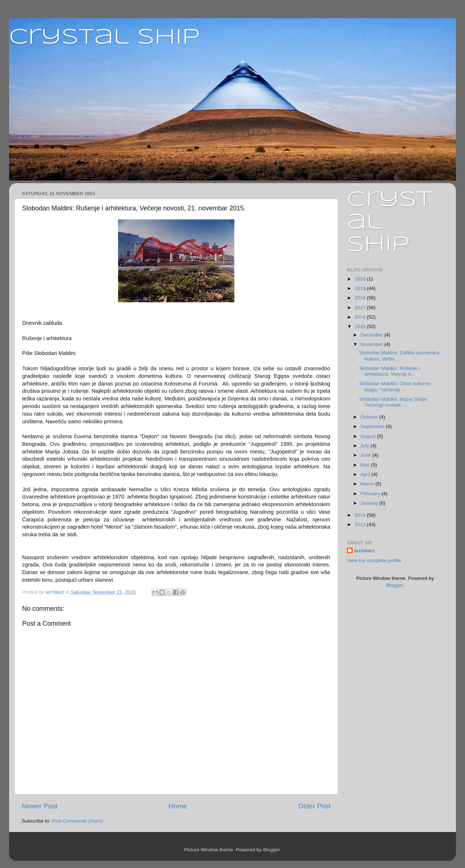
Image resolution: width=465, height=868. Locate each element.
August (369, 436)
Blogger (395, 585)
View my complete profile (374, 560)
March (368, 484)
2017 (361, 308)
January (370, 503)
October (370, 417)
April (366, 474)
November (372, 344)
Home (178, 806)
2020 (361, 279)
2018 (361, 298)
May (366, 465)
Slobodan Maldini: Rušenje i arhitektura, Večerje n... (390, 371)
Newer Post (40, 806)
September (373, 426)
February (371, 494)
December (372, 335)
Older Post (314, 806)
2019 (361, 288)
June (366, 455)
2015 (361, 326)
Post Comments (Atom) (77, 821)
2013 (361, 524)
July (365, 446)
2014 (361, 515)
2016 (361, 317)
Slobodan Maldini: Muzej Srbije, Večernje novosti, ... (394, 402)
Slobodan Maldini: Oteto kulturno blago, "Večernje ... (395, 386)
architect (364, 551)
